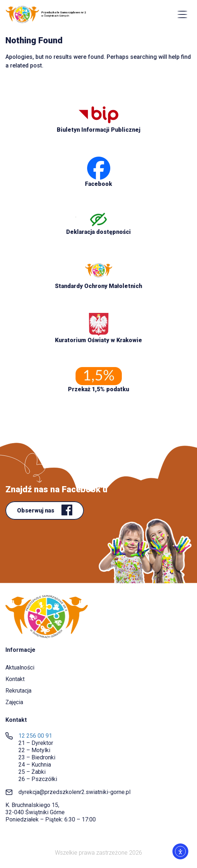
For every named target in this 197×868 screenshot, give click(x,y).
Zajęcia (14, 702)
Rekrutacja (18, 691)
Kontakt (15, 679)
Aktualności (20, 668)
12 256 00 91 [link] (35, 736)
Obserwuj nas (36, 511)
